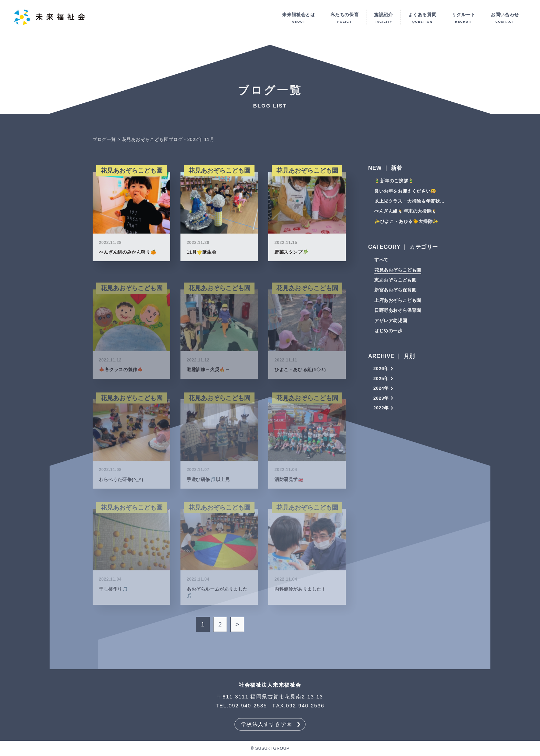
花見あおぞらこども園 (398, 272)
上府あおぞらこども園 (398, 303)
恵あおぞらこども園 (395, 282)
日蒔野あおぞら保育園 (398, 313)
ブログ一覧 (104, 142)
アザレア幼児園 (391, 323)
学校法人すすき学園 (267, 724)
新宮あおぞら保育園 (395, 292)
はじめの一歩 (388, 333)
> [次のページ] (237, 627)
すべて (381, 262)
